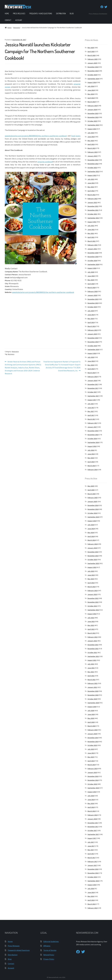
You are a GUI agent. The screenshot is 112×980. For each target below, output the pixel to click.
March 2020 (92, 288)
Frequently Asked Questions (41, 14)
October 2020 (92, 261)
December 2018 (93, 338)
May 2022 (91, 187)
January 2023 (92, 156)
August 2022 (92, 175)
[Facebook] (102, 7)
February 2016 (92, 470)
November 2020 (93, 257)
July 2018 (91, 357)
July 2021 (91, 226)
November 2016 (93, 435)
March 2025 (92, 55)
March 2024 (92, 102)
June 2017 (91, 408)
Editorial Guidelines (51, 941)
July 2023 (91, 133)
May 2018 (91, 365)
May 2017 (91, 411)
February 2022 (92, 199)
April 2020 (91, 284)
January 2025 (92, 63)
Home (7, 14)
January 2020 (92, 295)
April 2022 (91, 191)
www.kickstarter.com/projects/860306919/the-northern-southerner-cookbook (43, 292)
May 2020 (91, 280)
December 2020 (93, 253)
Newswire (17, 28)
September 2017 (93, 396)
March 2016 (92, 466)
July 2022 (91, 179)
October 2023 (92, 121)
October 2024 (92, 75)
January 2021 (92, 249)
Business (11, 354)
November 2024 (93, 71)
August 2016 (92, 446)
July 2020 (91, 272)
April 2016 (91, 462)
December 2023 (93, 113)
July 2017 (91, 404)
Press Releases (19, 14)
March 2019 (92, 326)
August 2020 (92, 268)
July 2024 (91, 86)
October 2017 (92, 392)
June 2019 (91, 315)
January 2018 (92, 381)
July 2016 (91, 450)
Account (19, 20)
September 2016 (93, 442)
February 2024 (92, 106)
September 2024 (93, 79)
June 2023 (91, 137)
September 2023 (93, 125)
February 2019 (92, 330)
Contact (8, 20)
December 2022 (93, 160)
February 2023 (92, 152)
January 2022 (92, 203)
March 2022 (92, 195)
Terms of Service (50, 950)
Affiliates (47, 946)
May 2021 (91, 233)
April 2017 (91, 415)
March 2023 (92, 148)
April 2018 (91, 369)
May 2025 (91, 48)
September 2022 (93, 171)
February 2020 (92, 291)
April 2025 (91, 52)
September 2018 (93, 349)
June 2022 (91, 183)
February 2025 (92, 59)
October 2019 (92, 307)
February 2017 (92, 423)
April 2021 (91, 237)
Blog (72, 14)
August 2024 (92, 82)
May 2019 (91, 319)
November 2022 (93, 164)
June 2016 (91, 454)
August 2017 (92, 400)
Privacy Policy (49, 959)
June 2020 (91, 276)
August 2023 (92, 129)
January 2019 (92, 334)
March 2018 (92, 373)
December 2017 (93, 384)
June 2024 (91, 90)
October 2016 (92, 439)
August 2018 (92, 353)
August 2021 (92, 222)
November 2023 (93, 117)
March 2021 (92, 241)
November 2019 (93, 303)
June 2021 (91, 230)
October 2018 (92, 346)
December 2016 (93, 431)
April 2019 (91, 322)
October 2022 (92, 168)
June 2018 (91, 361)
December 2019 (93, 299)
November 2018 (93, 342)
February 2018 (92, 377)
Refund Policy (49, 955)
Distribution (61, 14)
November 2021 (93, 210)
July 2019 (91, 311)
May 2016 (91, 458)
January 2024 (92, 110)
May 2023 (91, 141)
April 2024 (91, 98)
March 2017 (92, 419)
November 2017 (93, 388)
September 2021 (93, 218)
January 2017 (92, 427)
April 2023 (91, 144)
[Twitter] (106, 7)
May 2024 (91, 94)
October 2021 (92, 214)
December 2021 (93, 206)
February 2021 (92, 245)
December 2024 (93, 67)
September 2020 (93, 264)
